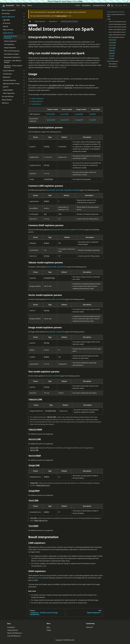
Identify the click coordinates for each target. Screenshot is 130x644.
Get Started (6, 13)
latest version (61, 16)
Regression (7, 77)
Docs (18, 5)
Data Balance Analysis (11, 54)
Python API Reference (15, 633)
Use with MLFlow (8, 96)
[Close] (128, 1)
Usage (109, 19)
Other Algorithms (9, 93)
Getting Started (12, 630)
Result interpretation (113, 61)
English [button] (86, 5)
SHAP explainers (113, 66)
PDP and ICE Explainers (12, 51)
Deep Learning (8, 30)
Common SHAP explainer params (118, 27)
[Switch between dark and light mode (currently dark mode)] (112, 5)
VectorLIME (65, 114)
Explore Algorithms (8, 17)
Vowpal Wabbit (8, 90)
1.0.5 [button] (77, 5)
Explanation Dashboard (12, 57)
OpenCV (6, 87)
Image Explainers (10, 48)
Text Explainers (9, 44)
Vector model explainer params (117, 32)
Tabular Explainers (10, 41)
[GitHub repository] (109, 5)
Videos (29, 5)
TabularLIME (51, 114)
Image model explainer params (117, 35)
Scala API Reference (14, 636)
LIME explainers (113, 64)
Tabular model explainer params (117, 29)
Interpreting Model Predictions (10, 37)
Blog (23, 5)
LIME (53, 67)
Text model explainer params (116, 37)
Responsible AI (8, 33)
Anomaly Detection (9, 80)
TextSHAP (93, 120)
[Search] (122, 5)
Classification (7, 74)
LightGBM (6, 20)
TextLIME (93, 114)
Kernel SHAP (62, 67)
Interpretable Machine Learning (116, 12)
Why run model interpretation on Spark (116, 15)
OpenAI (5, 26)
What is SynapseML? (9, 10)
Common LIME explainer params (117, 24)
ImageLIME (79, 114)
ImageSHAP (79, 120)
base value (38, 578)
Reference (5, 103)
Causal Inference (9, 71)
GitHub (80, 1)
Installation (11, 627)
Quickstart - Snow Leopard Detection (13, 66)
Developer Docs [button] (98, 5)
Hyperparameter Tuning (11, 84)
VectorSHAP (65, 120)
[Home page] (30, 21)
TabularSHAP (51, 120)
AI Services (7, 23)
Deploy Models (7, 100)
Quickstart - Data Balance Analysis (13, 61)
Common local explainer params (117, 22)
